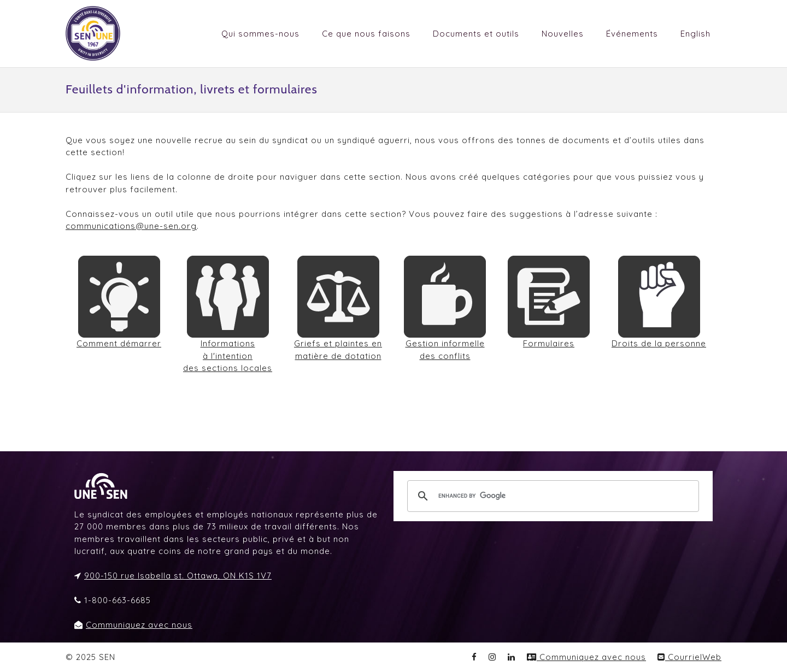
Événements (632, 34)
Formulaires (549, 343)
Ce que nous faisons (366, 34)
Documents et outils (476, 34)
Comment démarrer (119, 343)
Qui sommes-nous (260, 34)
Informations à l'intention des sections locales (228, 356)
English (695, 34)
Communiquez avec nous (139, 625)
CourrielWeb (689, 657)
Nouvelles (563, 34)
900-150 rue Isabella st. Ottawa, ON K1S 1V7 (178, 576)
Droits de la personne (659, 343)
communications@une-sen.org (131, 226)
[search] (551, 496)
